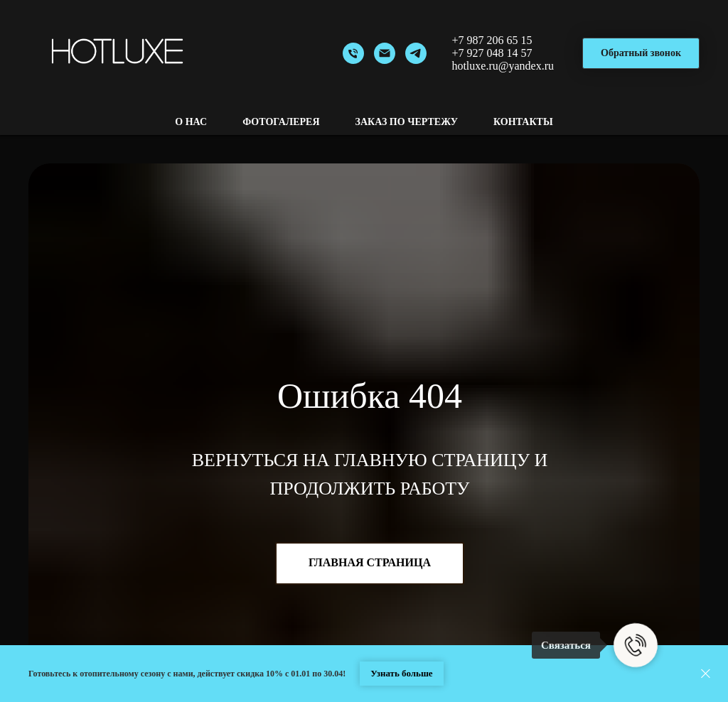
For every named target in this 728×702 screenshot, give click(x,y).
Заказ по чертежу (407, 122)
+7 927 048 (477, 53)
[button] (641, 54)
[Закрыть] (706, 674)
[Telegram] (416, 53)
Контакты (523, 122)
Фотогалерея (281, 122)
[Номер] (353, 53)
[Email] (385, 53)
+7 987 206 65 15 (492, 40)
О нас (191, 122)
